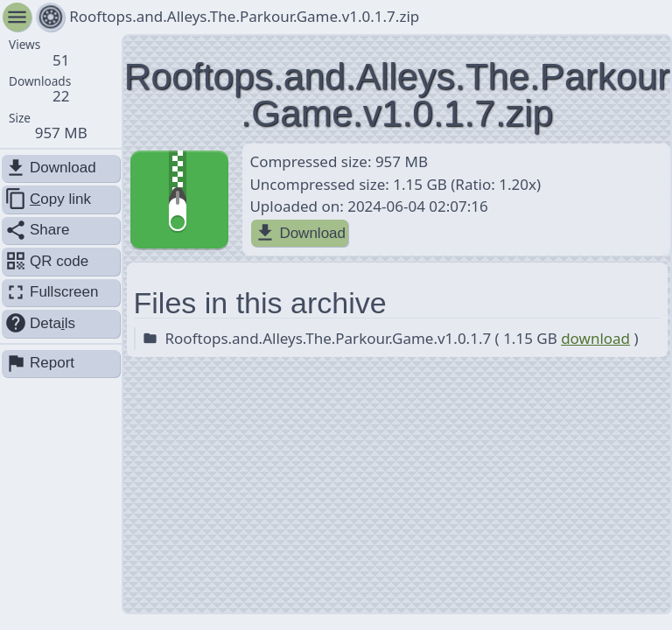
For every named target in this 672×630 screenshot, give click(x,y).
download (595, 338)
